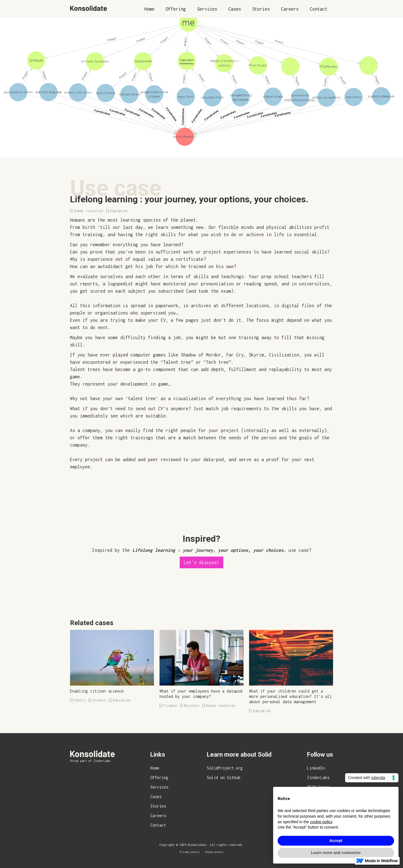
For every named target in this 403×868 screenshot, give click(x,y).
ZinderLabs (318, 777)
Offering (176, 9)
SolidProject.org (225, 768)
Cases (235, 9)
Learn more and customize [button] (336, 853)
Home (149, 9)
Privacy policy (190, 852)
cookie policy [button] (321, 822)
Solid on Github (224, 777)
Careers (290, 9)
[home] (88, 8)
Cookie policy (214, 852)
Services (207, 9)
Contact (319, 9)
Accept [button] (336, 841)
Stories (261, 9)
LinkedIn (316, 768)
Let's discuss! (201, 562)
